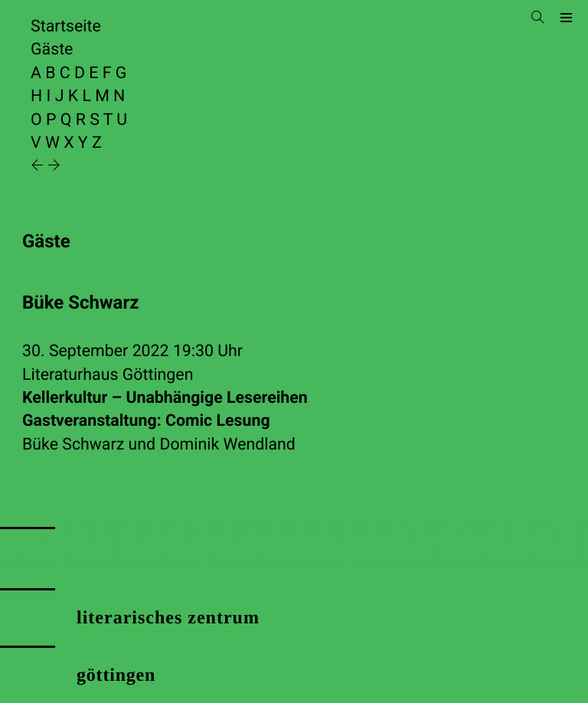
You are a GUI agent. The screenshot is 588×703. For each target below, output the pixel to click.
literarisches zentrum (168, 618)
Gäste (52, 49)
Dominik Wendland (227, 445)
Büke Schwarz (73, 445)
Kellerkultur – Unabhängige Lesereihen (294, 411)
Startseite (66, 26)
